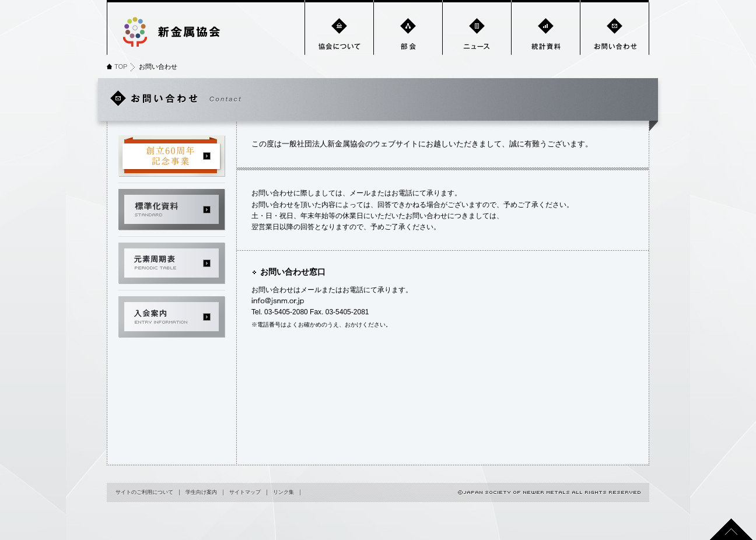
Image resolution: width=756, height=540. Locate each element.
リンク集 (283, 492)
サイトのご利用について (144, 492)
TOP (121, 66)
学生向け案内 (201, 492)
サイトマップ (245, 492)
